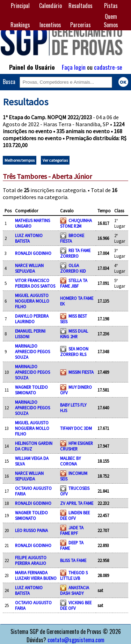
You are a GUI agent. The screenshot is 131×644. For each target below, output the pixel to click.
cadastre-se (108, 67)
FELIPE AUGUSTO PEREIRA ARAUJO (31, 560)
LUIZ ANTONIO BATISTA (29, 238)
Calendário (50, 6)
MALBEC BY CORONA (70, 461)
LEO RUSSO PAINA (31, 530)
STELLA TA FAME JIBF (74, 283)
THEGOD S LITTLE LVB (74, 575)
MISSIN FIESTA (81, 372)
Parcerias (81, 25)
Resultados (81, 6)
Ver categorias (55, 160)
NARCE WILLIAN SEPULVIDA (29, 268)
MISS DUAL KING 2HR (74, 334)
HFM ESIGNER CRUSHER (77, 446)
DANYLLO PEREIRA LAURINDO (32, 319)
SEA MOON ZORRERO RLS (74, 351)
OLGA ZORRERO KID (73, 268)
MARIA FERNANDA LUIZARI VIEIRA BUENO (36, 575)
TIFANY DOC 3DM (76, 428)
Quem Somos (111, 21)
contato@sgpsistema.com (76, 640)
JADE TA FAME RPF (72, 530)
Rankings (20, 25)
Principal (20, 6)
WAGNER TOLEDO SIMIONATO (31, 390)
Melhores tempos (20, 160)
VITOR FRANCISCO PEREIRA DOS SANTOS (35, 283)
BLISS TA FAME (73, 560)
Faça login (74, 67)
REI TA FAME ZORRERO (75, 253)
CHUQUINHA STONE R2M (76, 223)
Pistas (111, 6)
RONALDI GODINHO (33, 253)
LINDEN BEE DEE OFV (75, 515)
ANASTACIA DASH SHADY (75, 590)
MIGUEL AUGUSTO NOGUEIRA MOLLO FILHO (32, 301)
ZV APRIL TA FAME (77, 503)
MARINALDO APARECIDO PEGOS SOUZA (32, 351)
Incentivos (50, 25)
